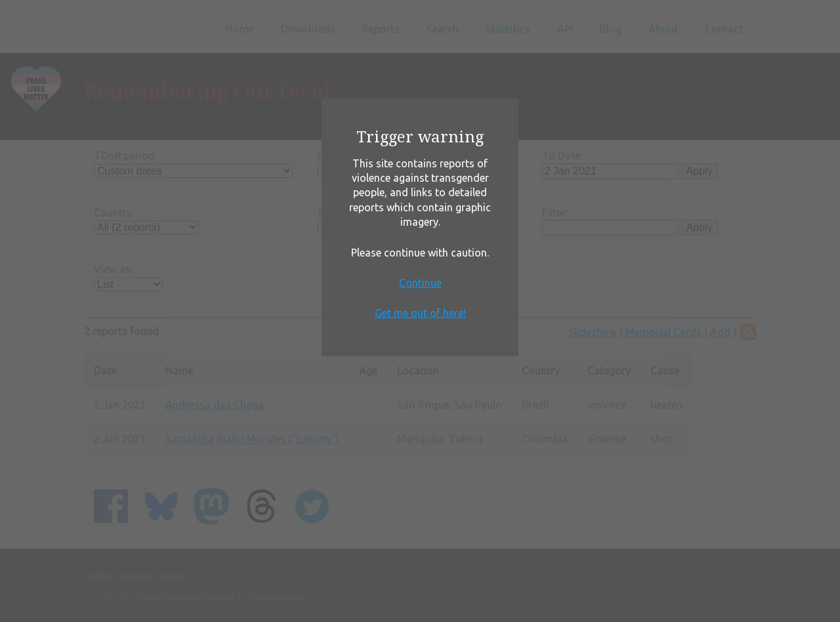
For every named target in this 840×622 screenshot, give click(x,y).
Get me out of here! (420, 313)
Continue (420, 283)
